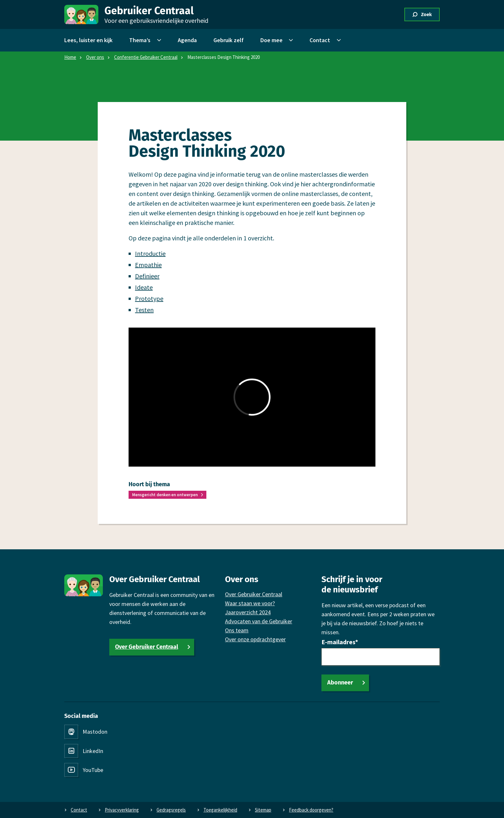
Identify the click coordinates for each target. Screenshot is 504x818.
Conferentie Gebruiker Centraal (146, 57)
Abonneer (340, 683)
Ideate (144, 287)
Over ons (95, 57)
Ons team (237, 630)
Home (70, 57)
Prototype (149, 298)
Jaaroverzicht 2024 (248, 612)
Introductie (150, 253)
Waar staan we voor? (250, 603)
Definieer (147, 276)
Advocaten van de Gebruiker (259, 621)
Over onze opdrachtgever (255, 639)
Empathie (148, 265)
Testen (144, 310)
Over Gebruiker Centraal (147, 647)
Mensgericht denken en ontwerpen (165, 495)
